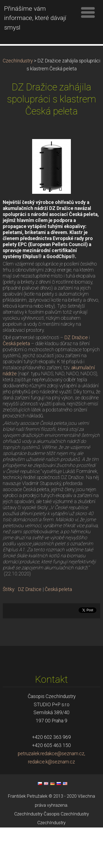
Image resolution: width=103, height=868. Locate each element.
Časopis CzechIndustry (66, 854)
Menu (88, 12)
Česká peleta (16, 384)
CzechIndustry (18, 101)
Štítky (9, 630)
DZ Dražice (76, 378)
